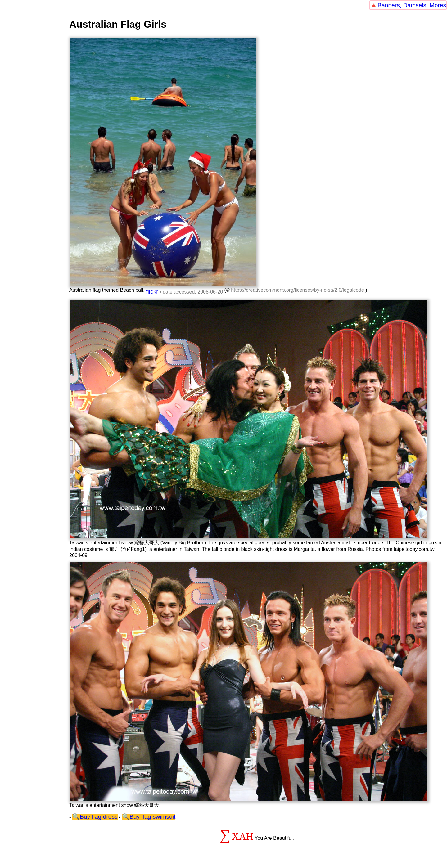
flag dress (104, 817)
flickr (152, 292)
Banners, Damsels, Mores (412, 5)
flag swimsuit (159, 817)
